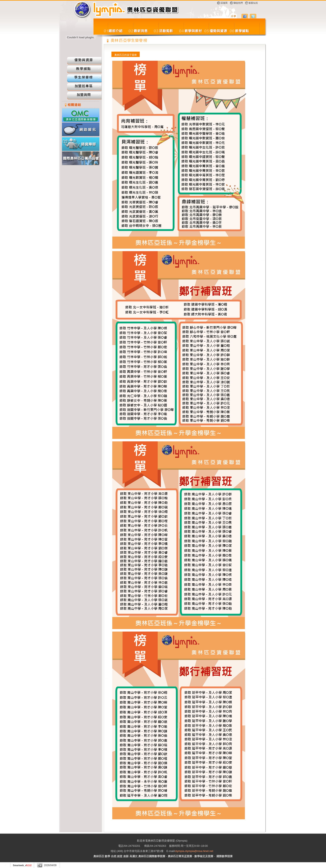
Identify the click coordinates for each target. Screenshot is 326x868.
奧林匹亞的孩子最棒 (126, 55)
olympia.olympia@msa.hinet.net (194, 851)
